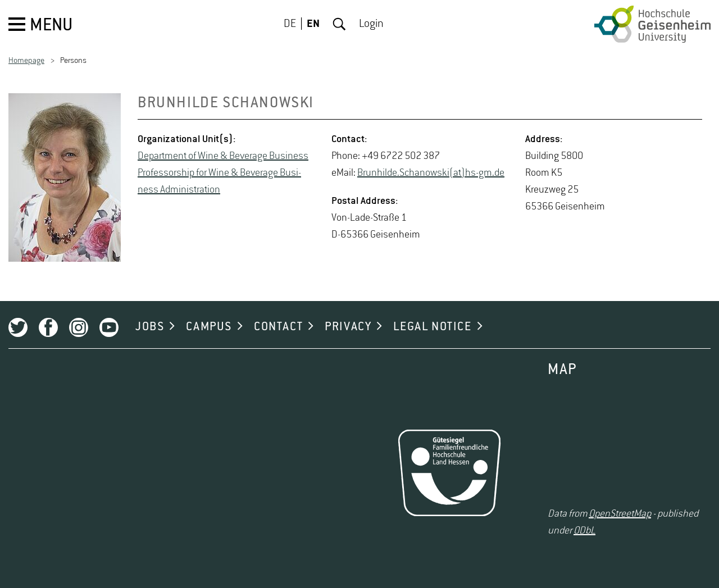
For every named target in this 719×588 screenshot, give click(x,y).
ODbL (584, 531)
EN (313, 24)
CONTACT (278, 327)
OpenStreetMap (620, 514)
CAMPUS (209, 327)
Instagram (79, 327)
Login (371, 24)
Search (339, 24)
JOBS (150, 327)
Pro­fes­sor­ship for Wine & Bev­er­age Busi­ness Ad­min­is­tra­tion (219, 181)
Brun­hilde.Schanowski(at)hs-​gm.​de (431, 173)
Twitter (18, 327)
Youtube (109, 327)
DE (290, 24)
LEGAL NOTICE (432, 327)
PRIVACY (348, 327)
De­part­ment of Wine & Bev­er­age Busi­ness (223, 156)
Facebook (48, 327)
